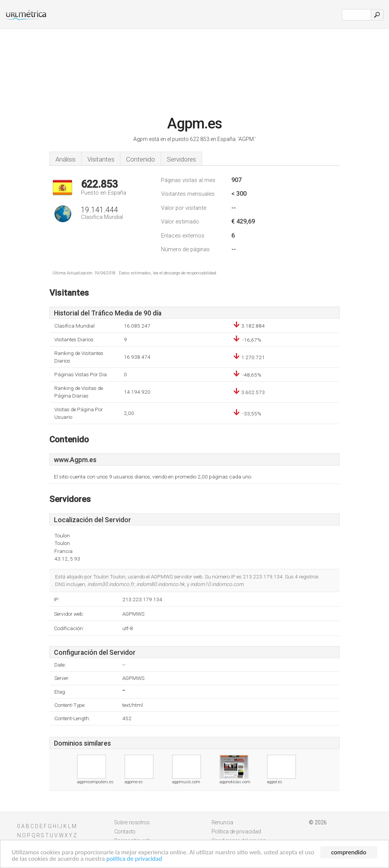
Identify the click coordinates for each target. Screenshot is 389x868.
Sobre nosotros (132, 822)
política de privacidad (134, 859)
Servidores (181, 159)
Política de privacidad (236, 832)
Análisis (66, 159)
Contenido (141, 159)
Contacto (125, 832)
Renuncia (222, 822)
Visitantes (101, 159)
